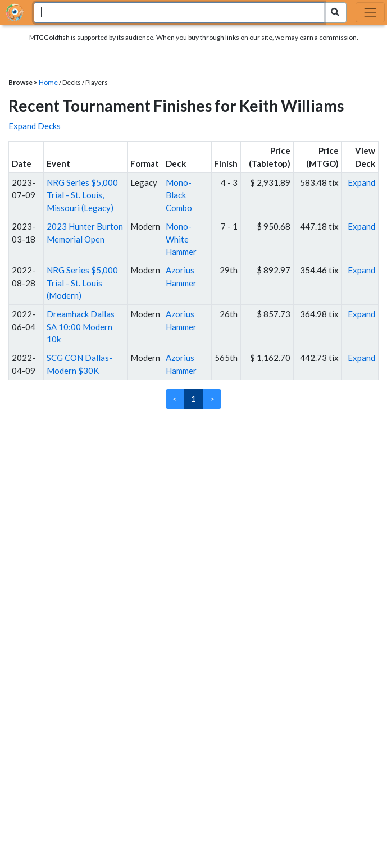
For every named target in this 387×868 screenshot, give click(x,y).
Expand (361, 182)
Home (48, 82)
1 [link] (193, 399)
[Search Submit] (335, 13)
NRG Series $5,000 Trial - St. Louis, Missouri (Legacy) (82, 195)
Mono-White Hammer (181, 239)
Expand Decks (35, 126)
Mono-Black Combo (179, 195)
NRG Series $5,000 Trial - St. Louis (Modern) (82, 283)
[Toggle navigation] (370, 12)
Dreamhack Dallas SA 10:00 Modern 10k (81, 326)
